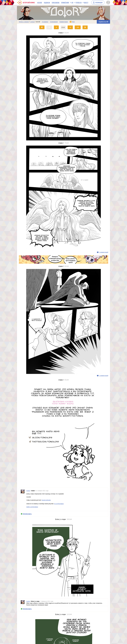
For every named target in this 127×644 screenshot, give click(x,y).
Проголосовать (27, 514)
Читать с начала (24, 22)
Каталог (40, 3)
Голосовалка (56, 3)
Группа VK (79, 3)
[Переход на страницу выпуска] (63, 88)
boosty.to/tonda (46, 500)
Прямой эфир (65, 3)
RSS (73, 22)
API (72, 3)
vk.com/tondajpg (59, 504)
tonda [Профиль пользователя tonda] (28, 491)
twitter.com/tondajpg (32, 507)
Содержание (54, 22)
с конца (32, 22)
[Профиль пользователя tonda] (23, 499)
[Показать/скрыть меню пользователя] (108, 3)
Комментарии (64, 22)
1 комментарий (104, 252)
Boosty (86, 3)
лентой (38, 22)
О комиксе (45, 22)
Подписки (47, 3)
